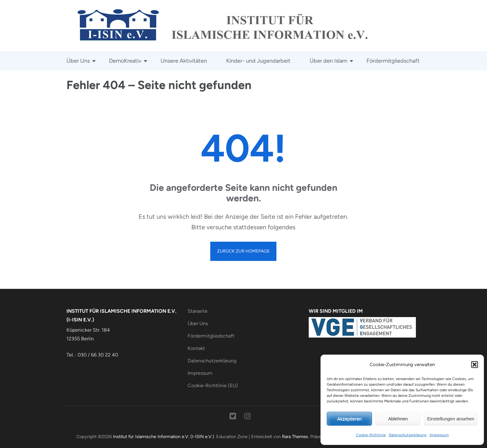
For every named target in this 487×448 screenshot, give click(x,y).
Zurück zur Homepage (243, 251)
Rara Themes (295, 437)
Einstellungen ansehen (451, 419)
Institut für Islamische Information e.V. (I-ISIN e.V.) (164, 437)
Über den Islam (328, 61)
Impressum (439, 435)
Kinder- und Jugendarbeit (258, 61)
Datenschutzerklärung (408, 435)
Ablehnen (398, 419)
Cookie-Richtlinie (371, 435)
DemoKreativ (125, 61)
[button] (475, 365)
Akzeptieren (349, 419)
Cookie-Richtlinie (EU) (213, 385)
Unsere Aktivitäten (184, 61)
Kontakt (196, 348)
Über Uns (78, 61)
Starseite (198, 311)
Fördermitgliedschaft (393, 61)
